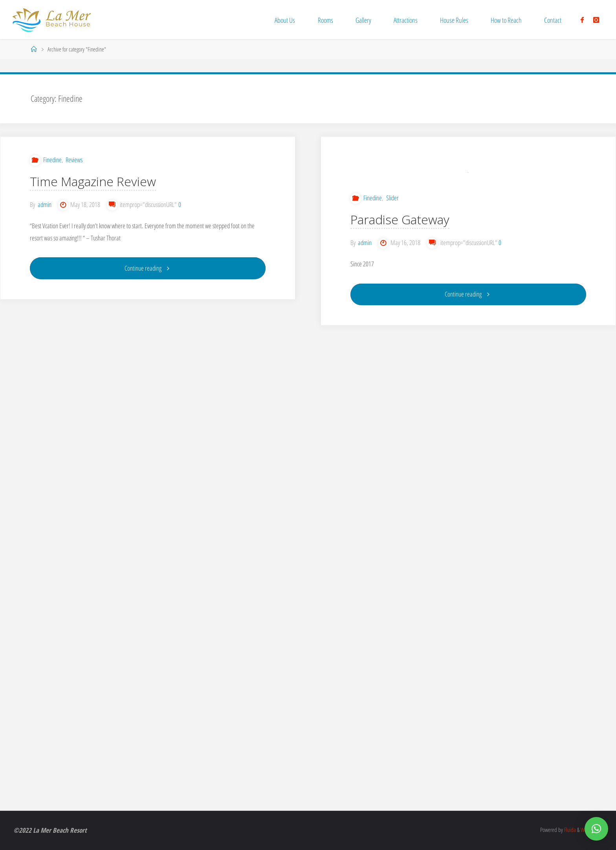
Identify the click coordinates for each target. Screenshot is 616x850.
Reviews (74, 160)
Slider (392, 235)
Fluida (569, 830)
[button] (596, 829)
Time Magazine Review (93, 181)
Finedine (52, 160)
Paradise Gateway (400, 257)
